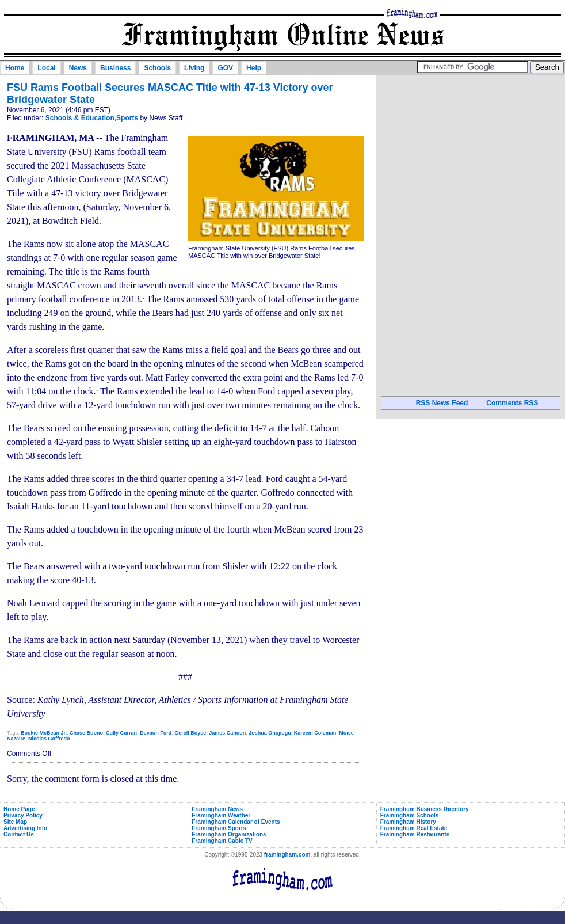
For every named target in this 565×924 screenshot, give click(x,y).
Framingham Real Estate (414, 828)
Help (254, 68)
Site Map (15, 822)
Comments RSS (512, 403)
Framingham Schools (410, 815)
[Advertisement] (471, 149)
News (78, 68)
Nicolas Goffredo (49, 739)
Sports (127, 118)
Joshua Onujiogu (270, 733)
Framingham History (408, 822)
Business (115, 68)
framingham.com (287, 855)
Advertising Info (25, 828)
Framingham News (217, 809)
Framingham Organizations (229, 834)
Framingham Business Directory (425, 809)
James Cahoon (227, 733)
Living (194, 68)
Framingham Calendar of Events (236, 822)
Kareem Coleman (315, 733)
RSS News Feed (442, 403)
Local (46, 68)
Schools (157, 68)
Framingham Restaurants (415, 834)
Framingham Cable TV (222, 841)
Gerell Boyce (190, 733)
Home (15, 68)
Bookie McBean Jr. (44, 733)
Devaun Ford (156, 733)
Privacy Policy (23, 815)
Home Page (19, 809)
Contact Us (19, 834)
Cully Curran (121, 733)
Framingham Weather (221, 815)
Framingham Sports (219, 828)
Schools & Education (80, 118)
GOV (225, 68)
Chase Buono (86, 733)
